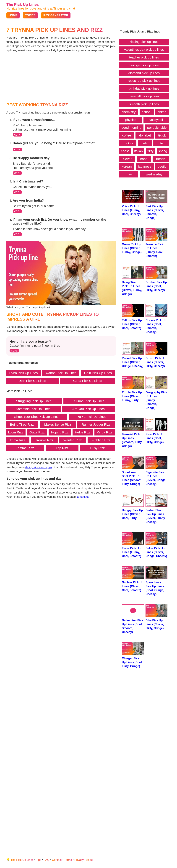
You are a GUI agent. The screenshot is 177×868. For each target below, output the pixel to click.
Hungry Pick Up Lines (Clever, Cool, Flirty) (133, 507)
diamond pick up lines (144, 73)
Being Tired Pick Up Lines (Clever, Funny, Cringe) (133, 281)
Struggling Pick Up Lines (34, 401)
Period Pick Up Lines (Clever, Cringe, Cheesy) (133, 355)
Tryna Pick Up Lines (23, 373)
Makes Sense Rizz (58, 424)
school (147, 112)
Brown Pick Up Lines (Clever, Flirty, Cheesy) (156, 355)
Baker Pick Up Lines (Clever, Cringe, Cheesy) (156, 545)
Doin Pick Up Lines (32, 381)
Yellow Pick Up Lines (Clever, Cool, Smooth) (133, 317)
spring (163, 151)
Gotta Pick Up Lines (88, 381)
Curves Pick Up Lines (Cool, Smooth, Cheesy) (156, 319)
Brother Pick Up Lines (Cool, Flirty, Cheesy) (156, 279)
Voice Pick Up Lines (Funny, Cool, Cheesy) (133, 203)
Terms (68, 860)
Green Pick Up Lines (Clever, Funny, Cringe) (133, 241)
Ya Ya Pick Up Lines (92, 417)
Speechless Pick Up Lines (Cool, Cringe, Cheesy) (156, 581)
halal (145, 143)
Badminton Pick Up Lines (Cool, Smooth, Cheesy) (133, 619)
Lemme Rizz (25, 448)
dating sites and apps (39, 467)
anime (162, 112)
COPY (17, 135)
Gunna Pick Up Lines (89, 401)
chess (125, 151)
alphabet (145, 135)
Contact (57, 860)
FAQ (47, 860)
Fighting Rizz (101, 440)
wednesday (154, 174)
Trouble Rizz (44, 440)
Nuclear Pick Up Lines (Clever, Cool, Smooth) (133, 579)
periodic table (157, 128)
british (161, 143)
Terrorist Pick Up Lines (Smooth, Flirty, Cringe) (133, 433)
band (144, 159)
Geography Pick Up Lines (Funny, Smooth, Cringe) (156, 393)
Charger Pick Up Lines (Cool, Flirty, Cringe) (133, 655)
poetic (162, 166)
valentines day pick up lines (144, 49)
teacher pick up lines (144, 57)
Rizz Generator (56, 15)
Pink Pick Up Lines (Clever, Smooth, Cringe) (156, 205)
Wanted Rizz (73, 440)
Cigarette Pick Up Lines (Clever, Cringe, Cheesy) (156, 471)
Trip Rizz (62, 448)
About (90, 860)
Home (13, 15)
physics (131, 120)
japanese (145, 166)
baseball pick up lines (144, 96)
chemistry (129, 112)
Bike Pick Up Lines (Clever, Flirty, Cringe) (156, 617)
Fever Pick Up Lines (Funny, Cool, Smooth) (133, 545)
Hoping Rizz (60, 432)
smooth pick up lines (144, 104)
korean (127, 166)
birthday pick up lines (144, 88)
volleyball (156, 120)
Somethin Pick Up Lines (33, 409)
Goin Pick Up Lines (98, 373)
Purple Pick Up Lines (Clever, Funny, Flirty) (133, 389)
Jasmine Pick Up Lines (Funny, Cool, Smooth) (156, 243)
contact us (83, 497)
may (129, 174)
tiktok (162, 135)
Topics (30, 15)
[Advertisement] (61, 78)
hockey (128, 143)
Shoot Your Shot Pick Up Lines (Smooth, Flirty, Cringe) (133, 471)
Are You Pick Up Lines (88, 409)
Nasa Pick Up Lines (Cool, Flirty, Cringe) (156, 431)
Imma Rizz (18, 440)
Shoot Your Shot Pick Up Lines (36, 417)
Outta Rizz (37, 432)
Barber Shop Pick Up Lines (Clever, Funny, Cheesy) (156, 509)
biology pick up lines (144, 65)
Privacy (79, 860)
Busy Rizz (97, 448)
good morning (131, 128)
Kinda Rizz (105, 432)
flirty (151, 151)
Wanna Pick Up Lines (61, 373)
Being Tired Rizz (22, 424)
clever (127, 159)
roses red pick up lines (144, 81)
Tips (39, 860)
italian (138, 151)
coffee (127, 135)
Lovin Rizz (16, 432)
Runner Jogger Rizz (96, 424)
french (161, 159)
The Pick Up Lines (23, 4)
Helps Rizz (83, 432)
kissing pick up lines (144, 42)
